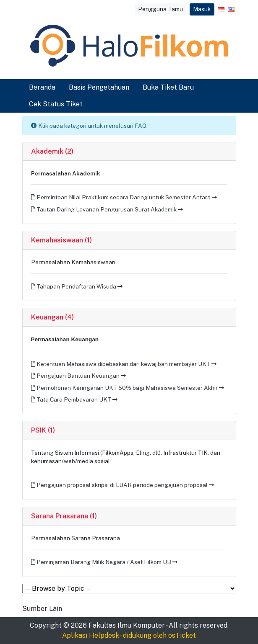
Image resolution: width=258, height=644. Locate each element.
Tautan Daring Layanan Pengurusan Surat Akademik (107, 209)
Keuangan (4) (52, 317)
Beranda (42, 87)
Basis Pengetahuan (99, 87)
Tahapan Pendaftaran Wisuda (77, 286)
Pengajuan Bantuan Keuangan (78, 376)
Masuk (202, 9)
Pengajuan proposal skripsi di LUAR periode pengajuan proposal (122, 485)
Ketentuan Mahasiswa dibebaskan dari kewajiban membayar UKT (124, 364)
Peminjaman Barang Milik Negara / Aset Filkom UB (104, 562)
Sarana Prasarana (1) (64, 516)
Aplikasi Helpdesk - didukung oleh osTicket (129, 635)
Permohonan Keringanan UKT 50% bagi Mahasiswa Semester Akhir (128, 388)
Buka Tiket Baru (168, 87)
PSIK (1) (43, 430)
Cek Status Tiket (56, 104)
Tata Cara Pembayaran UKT (74, 399)
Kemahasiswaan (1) (61, 240)
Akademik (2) (52, 151)
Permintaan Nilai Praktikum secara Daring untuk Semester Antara (124, 197)
